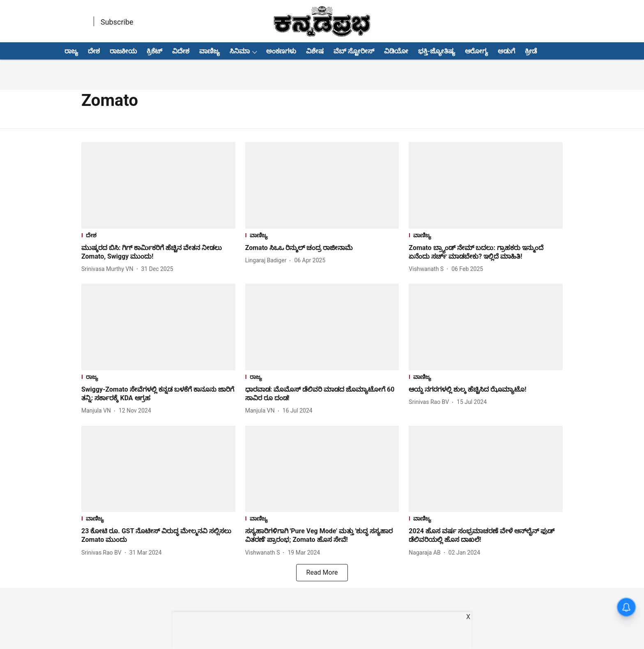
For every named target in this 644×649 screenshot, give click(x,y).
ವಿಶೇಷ (315, 51)
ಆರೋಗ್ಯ (476, 51)
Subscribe (117, 22)
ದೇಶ (94, 51)
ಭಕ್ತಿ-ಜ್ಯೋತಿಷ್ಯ (437, 51)
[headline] (158, 252)
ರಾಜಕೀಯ (123, 51)
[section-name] (158, 236)
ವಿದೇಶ (181, 51)
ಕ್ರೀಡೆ (531, 51)
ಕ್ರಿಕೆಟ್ (154, 51)
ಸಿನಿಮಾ (240, 51)
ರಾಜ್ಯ (71, 51)
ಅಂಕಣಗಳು (281, 51)
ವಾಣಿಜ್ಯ (209, 51)
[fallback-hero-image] (158, 185)
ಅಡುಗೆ (506, 51)
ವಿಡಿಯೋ (396, 51)
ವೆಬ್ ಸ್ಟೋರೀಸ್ (354, 51)
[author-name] (109, 269)
